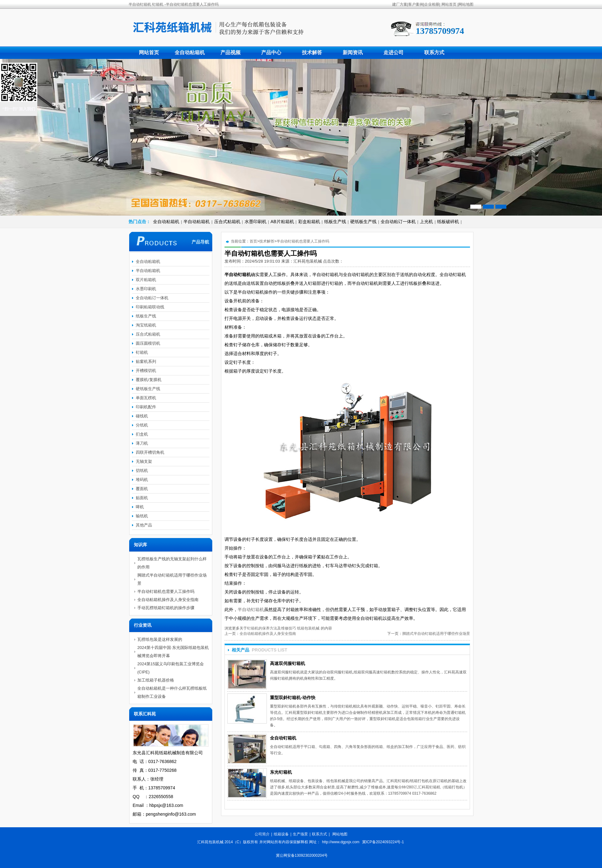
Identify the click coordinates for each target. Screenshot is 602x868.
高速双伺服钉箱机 (288, 663)
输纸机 (142, 516)
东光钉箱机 (281, 772)
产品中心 (271, 52)
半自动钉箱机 (251, 609)
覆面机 (142, 489)
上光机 (426, 222)
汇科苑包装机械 (308, 261)
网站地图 (466, 4)
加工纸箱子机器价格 (156, 680)
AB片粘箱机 (282, 222)
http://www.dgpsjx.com (341, 842)
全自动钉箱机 (283, 738)
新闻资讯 (353, 52)
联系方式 (434, 52)
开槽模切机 (146, 371)
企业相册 (432, 4)
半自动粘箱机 (197, 222)
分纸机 (142, 425)
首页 (253, 241)
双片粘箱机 (146, 280)
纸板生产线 (335, 222)
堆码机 (142, 480)
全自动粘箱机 (190, 52)
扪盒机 (142, 434)
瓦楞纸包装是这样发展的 (160, 639)
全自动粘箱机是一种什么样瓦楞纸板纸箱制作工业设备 (172, 692)
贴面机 (142, 498)
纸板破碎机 (448, 222)
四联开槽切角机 (150, 452)
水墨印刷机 (256, 222)
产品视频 (230, 52)
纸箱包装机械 (308, 628)
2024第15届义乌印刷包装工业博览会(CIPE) (171, 668)
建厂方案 (400, 4)
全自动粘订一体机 (398, 222)
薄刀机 (142, 443)
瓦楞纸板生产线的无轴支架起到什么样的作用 (172, 563)
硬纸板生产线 (363, 222)
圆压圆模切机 (148, 343)
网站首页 (449, 4)
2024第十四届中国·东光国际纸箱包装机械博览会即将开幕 (173, 652)
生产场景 (300, 834)
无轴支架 (144, 461)
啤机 (140, 507)
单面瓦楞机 (146, 398)
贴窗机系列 (146, 361)
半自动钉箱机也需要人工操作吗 (303, 241)
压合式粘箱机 (227, 222)
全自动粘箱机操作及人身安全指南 (268, 634)
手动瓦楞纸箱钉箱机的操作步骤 (166, 608)
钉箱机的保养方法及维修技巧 (272, 628)
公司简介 (262, 834)
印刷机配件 (146, 407)
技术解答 (312, 52)
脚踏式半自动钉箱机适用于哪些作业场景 (436, 634)
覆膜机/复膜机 (149, 380)
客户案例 (416, 4)
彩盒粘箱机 (309, 222)
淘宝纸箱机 (146, 325)
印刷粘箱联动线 (150, 307)
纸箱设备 (281, 834)
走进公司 (393, 52)
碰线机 (142, 416)
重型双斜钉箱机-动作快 (293, 698)
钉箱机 (142, 352)
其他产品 (144, 525)
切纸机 (142, 471)
